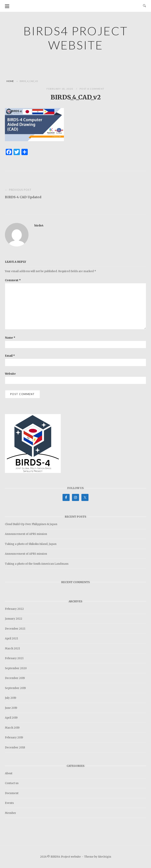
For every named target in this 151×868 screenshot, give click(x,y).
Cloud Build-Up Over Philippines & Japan (31, 524)
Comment (13, 280)
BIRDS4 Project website (76, 38)
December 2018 (15, 748)
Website (10, 374)
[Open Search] (144, 6)
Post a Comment (92, 89)
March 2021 (12, 649)
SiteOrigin (105, 857)
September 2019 (15, 688)
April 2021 (11, 639)
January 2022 (14, 619)
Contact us (12, 783)
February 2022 (14, 609)
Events (9, 803)
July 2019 (11, 698)
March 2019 (12, 728)
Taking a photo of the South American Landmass (37, 564)
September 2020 (16, 668)
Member (11, 813)
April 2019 (11, 718)
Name (10, 338)
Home (10, 81)
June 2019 (11, 708)
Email (10, 356)
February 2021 (14, 658)
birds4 (39, 225)
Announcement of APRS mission (26, 534)
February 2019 (14, 738)
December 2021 (15, 629)
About (9, 773)
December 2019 (15, 678)
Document (12, 793)
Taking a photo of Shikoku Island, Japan (31, 544)
